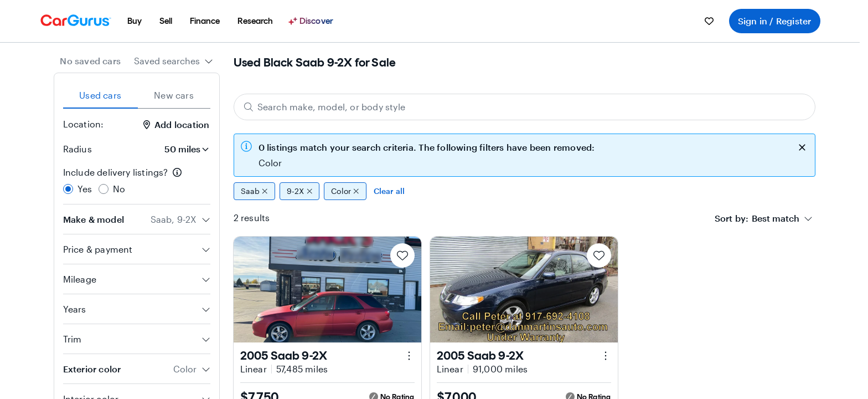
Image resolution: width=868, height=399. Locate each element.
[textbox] (776, 218)
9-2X (299, 191)
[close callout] (802, 146)
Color (345, 191)
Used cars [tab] (100, 95)
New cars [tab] (174, 95)
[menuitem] (135, 21)
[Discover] (312, 21)
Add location (176, 124)
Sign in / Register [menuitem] (775, 21)
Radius (77, 149)
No (119, 189)
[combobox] (174, 61)
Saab (254, 191)
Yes (85, 189)
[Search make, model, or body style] (525, 107)
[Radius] (183, 149)
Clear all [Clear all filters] (389, 191)
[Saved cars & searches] (709, 21)
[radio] (68, 189)
